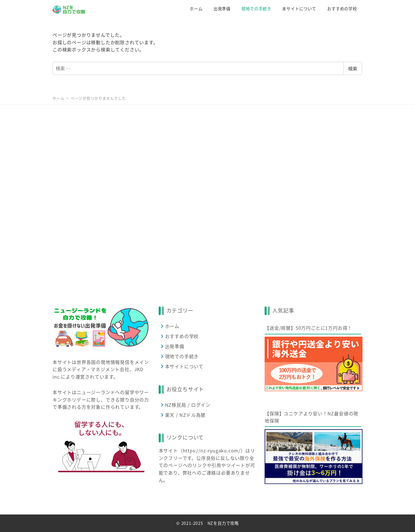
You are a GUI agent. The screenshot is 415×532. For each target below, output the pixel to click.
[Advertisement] (207, 197)
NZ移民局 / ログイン (188, 405)
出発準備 (175, 346)
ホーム (172, 326)
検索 (353, 68)
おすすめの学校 (182, 336)
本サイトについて (184, 366)
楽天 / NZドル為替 (185, 415)
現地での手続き (182, 356)
